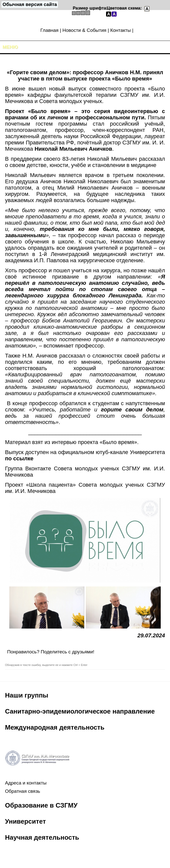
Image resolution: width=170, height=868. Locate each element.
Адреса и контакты (26, 783)
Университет (25, 821)
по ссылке (19, 458)
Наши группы (27, 695)
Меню (10, 47)
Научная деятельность (42, 837)
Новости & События (84, 30)
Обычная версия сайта (30, 4)
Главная (49, 30)
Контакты (121, 30)
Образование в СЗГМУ (41, 805)
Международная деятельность (55, 727)
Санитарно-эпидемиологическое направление (80, 711)
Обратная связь (23, 791)
